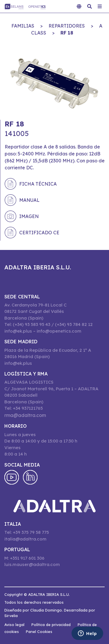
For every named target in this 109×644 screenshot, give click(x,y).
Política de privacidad (51, 625)
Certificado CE (39, 233)
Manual (29, 200)
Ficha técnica (38, 184)
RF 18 (67, 33)
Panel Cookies (39, 632)
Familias (23, 26)
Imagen (29, 216)
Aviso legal (14, 625)
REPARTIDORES (67, 26)
